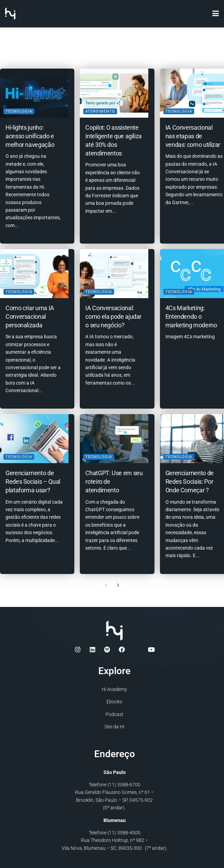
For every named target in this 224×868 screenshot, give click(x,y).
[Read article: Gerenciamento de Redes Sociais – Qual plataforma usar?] (32, 437)
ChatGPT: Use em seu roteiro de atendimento (109, 478)
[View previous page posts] (106, 584)
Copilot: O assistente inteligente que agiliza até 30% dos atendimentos (110, 142)
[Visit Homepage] (10, 14)
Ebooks (114, 701)
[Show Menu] (216, 14)
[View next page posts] (118, 584)
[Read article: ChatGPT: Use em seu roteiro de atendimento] (112, 437)
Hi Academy (114, 688)
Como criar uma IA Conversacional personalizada (30, 314)
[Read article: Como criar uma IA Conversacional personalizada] (32, 272)
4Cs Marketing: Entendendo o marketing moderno (191, 314)
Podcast (114, 713)
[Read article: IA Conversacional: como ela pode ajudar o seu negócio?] (112, 272)
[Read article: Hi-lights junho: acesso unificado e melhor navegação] (32, 92)
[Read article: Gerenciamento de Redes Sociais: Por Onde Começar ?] (192, 437)
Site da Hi (114, 726)
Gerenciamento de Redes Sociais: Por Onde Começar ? (190, 478)
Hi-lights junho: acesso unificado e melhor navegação (30, 133)
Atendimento (100, 108)
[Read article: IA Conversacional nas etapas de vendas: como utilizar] (192, 92)
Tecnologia (19, 108)
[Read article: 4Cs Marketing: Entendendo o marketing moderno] (192, 272)
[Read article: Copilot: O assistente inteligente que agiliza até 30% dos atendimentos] (112, 92)
